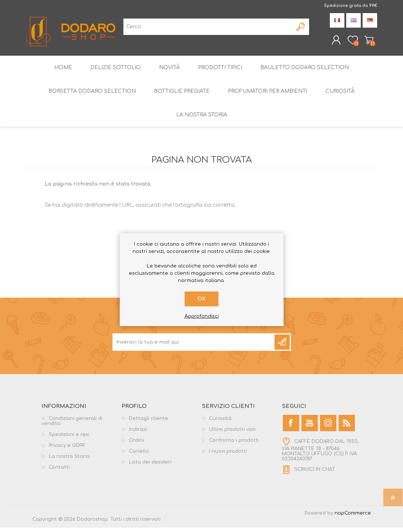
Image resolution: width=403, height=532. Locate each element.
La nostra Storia (69, 461)
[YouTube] (310, 427)
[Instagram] (328, 427)
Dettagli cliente (149, 423)
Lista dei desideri (150, 467)
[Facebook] (291, 427)
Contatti (59, 472)
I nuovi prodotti (228, 456)
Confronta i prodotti (234, 445)
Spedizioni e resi (69, 439)
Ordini (136, 445)
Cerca (301, 29)
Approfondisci (202, 316)
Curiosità (220, 423)
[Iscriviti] (194, 346)
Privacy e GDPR (67, 450)
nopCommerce (353, 517)
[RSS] (347, 427)
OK (201, 299)
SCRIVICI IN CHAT (315, 474)
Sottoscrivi (282, 346)
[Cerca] (208, 29)
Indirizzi (138, 434)
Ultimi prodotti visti (232, 434)
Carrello (363, 42)
